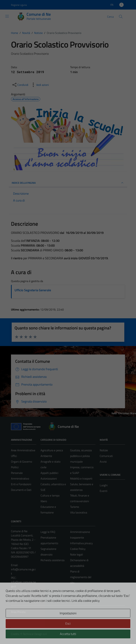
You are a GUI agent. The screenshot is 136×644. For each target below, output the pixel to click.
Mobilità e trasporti (81, 478)
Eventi (104, 491)
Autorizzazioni (49, 478)
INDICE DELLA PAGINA (68, 183)
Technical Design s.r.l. (35, 634)
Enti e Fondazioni (21, 484)
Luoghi (104, 485)
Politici (15, 467)
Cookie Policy (78, 549)
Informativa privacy (81, 543)
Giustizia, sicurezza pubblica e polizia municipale (81, 456)
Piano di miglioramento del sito (81, 577)
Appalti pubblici (49, 473)
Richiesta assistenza (53, 560)
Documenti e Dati (21, 490)
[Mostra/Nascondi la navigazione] (7, 16)
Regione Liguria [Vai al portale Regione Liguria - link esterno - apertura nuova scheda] (19, 5)
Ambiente (46, 456)
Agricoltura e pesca (52, 450)
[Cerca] (121, 17)
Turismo (75, 507)
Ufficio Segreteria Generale (33, 290)
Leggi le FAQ (48, 532)
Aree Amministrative (23, 450)
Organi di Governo (22, 462)
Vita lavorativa (79, 512)
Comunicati (106, 456)
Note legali (76, 554)
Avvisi (103, 462)
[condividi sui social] (20, 85)
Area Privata (18, 612)
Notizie (104, 450)
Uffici (14, 456)
